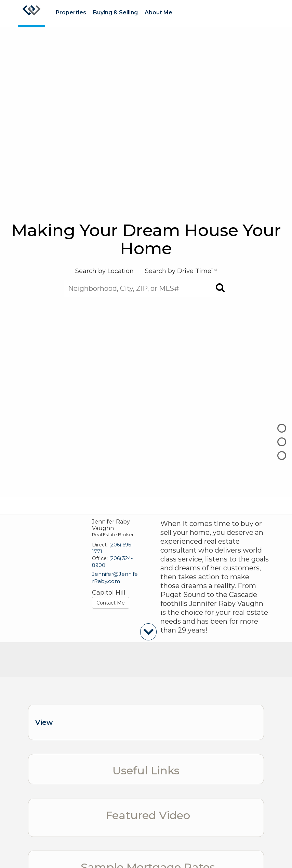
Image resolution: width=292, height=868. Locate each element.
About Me (158, 12)
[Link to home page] (31, 14)
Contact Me (111, 603)
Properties (71, 12)
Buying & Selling (115, 12)
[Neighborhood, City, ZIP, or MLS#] (146, 288)
